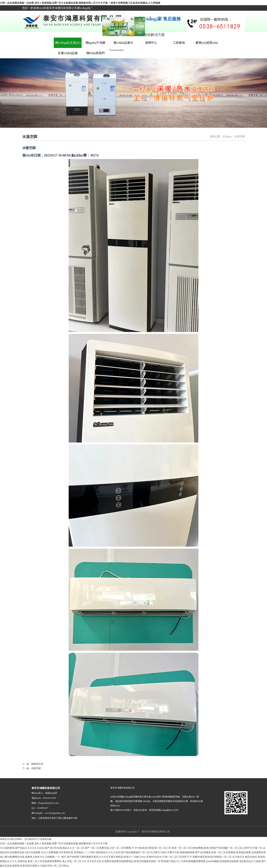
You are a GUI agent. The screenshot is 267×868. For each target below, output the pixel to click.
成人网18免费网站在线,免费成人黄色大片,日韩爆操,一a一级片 (33, 857)
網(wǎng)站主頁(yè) (68, 43)
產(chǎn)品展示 (123, 43)
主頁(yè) (227, 137)
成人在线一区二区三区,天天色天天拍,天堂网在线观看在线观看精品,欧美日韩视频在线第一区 (111, 861)
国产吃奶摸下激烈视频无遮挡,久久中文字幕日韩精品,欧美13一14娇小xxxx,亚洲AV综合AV (115, 857)
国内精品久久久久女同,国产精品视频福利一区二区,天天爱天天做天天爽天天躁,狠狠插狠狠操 (145, 852)
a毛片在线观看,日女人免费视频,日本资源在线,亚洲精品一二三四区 (60, 852)
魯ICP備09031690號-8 (101, 832)
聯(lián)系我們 (96, 53)
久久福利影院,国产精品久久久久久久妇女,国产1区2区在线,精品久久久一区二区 (42, 848)
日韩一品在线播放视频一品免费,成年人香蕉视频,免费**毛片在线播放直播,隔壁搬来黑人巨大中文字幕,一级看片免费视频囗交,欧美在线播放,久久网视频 (80, 3)
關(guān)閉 (141, 22)
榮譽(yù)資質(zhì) (207, 43)
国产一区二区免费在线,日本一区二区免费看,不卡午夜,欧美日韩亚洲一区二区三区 (128, 848)
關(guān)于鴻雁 (95, 43)
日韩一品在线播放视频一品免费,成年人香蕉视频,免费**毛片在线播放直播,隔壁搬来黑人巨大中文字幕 (54, 843)
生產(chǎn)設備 (68, 53)
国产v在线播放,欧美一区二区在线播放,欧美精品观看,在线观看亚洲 (230, 852)
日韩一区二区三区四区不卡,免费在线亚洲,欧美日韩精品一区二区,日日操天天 (204, 857)
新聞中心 (151, 43)
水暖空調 (36, 768)
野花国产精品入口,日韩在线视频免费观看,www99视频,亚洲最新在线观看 (200, 861)
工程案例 (179, 43)
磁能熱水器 (37, 764)
